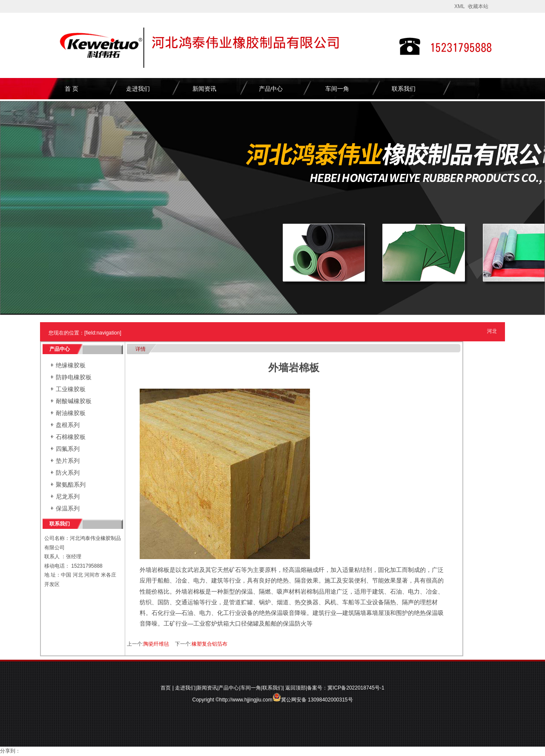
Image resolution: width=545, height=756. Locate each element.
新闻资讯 (204, 89)
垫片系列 (68, 461)
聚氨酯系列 (71, 485)
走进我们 (138, 89)
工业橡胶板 (71, 389)
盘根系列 (68, 425)
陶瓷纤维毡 (156, 644)
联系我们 (404, 89)
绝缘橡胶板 (71, 365)
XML (460, 6)
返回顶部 (295, 688)
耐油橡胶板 (71, 413)
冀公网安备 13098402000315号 (313, 697)
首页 (166, 688)
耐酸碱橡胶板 (74, 401)
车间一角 (337, 89)
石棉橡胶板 (71, 437)
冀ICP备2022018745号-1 (356, 688)
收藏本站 (478, 6)
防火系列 (68, 473)
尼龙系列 (68, 496)
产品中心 (271, 89)
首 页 (72, 89)
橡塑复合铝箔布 (209, 644)
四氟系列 (68, 449)
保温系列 (68, 508)
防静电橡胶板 (74, 377)
